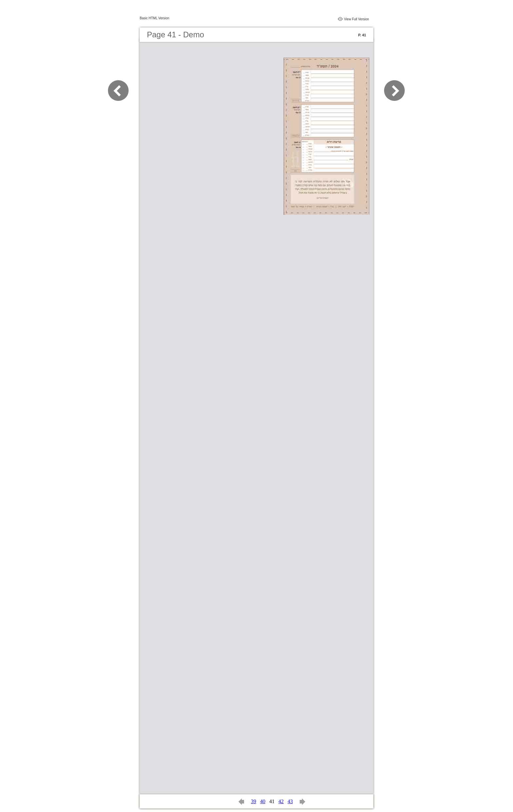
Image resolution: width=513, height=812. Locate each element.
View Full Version (356, 19)
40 (263, 801)
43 (290, 801)
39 (254, 801)
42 (281, 801)
